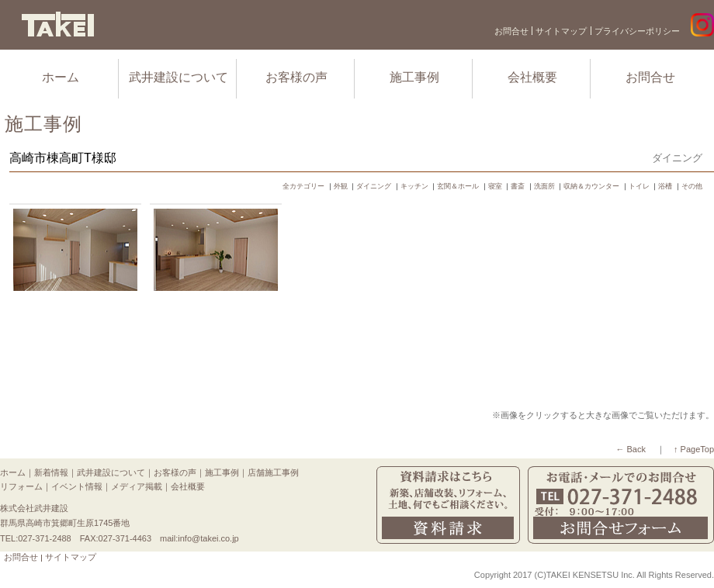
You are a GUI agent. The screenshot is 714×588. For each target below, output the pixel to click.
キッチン (414, 186)
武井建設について (178, 77)
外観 (341, 186)
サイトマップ (561, 31)
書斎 (518, 186)
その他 (692, 186)
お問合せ (511, 31)
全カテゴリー (303, 186)
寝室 (495, 186)
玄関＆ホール (458, 186)
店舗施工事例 (273, 472)
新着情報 (51, 472)
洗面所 (544, 186)
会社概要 (532, 77)
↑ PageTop (694, 449)
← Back (631, 449)
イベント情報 (77, 486)
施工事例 (414, 77)
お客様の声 (296, 77)
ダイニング (374, 186)
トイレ (639, 186)
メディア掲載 (137, 486)
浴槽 (665, 186)
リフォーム (21, 486)
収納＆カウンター (591, 186)
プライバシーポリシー (637, 31)
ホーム (61, 77)
